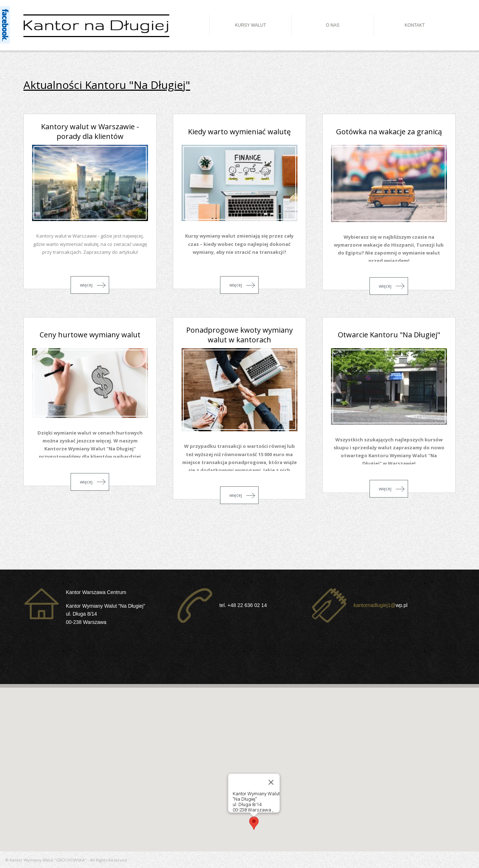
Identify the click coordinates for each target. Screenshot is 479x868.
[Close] (271, 782)
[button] (254, 823)
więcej (86, 285)
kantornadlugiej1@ (375, 605)
